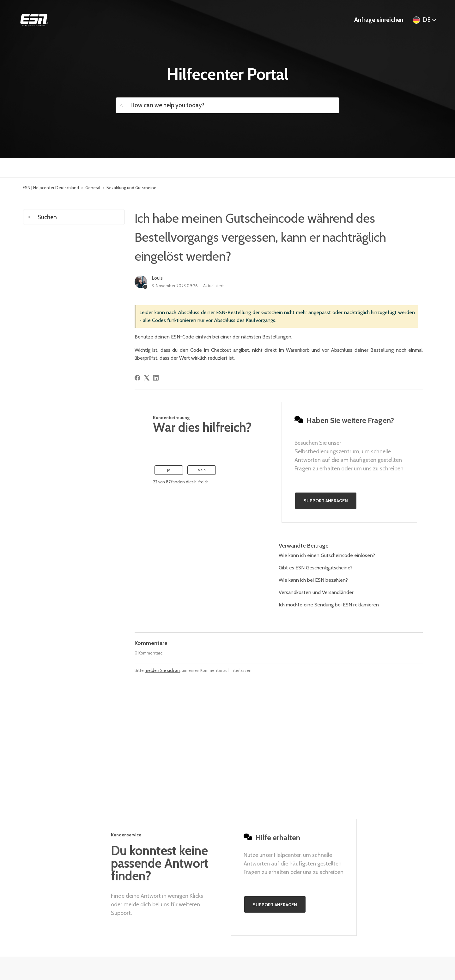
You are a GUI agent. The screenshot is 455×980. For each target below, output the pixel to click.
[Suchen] (74, 217)
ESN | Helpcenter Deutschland (51, 188)
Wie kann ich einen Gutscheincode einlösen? (327, 555)
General (93, 188)
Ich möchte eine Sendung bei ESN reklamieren (329, 605)
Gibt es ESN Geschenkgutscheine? (316, 568)
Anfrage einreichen (379, 20)
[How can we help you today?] (227, 105)
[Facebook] (137, 378)
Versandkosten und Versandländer (316, 592)
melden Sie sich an (162, 670)
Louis (157, 278)
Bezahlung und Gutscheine (131, 188)
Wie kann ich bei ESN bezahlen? (313, 580)
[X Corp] (147, 378)
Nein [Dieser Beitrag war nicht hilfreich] (202, 470)
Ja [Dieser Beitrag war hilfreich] (169, 470)
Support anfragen (326, 501)
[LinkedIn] (156, 378)
